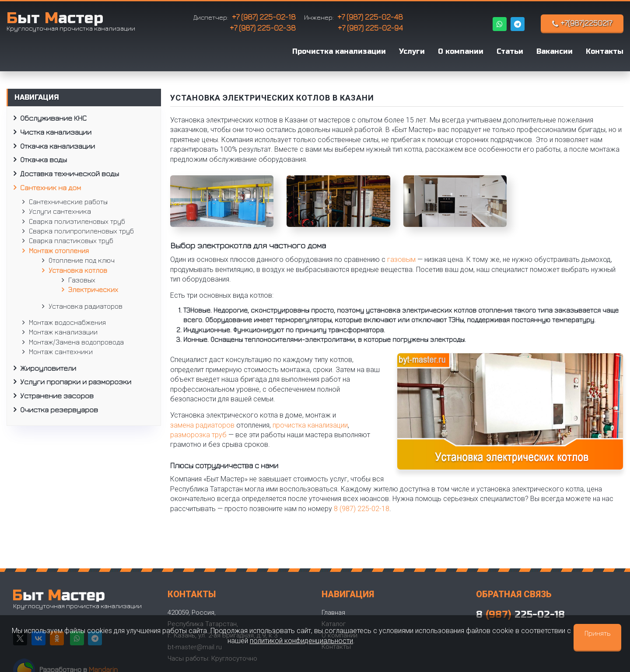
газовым (401, 259)
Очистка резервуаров (59, 410)
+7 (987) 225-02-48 (370, 17)
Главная (333, 613)
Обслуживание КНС (53, 118)
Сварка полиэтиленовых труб (77, 221)
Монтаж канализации (63, 332)
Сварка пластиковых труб (71, 240)
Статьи (510, 51)
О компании (461, 51)
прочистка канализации (310, 425)
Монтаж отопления (59, 251)
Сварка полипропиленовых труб (81, 231)
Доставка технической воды (70, 174)
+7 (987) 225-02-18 (264, 17)
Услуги (412, 51)
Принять (597, 633)
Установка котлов (78, 270)
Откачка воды (44, 160)
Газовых (82, 280)
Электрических (93, 289)
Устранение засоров (57, 396)
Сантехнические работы (68, 202)
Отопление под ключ (82, 260)
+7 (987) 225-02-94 (370, 28)
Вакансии (555, 51)
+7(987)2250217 (582, 23)
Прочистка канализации (339, 51)
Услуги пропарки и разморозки (76, 382)
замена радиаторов (202, 425)
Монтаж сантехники (61, 352)
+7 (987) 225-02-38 (263, 28)
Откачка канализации (58, 146)
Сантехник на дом (51, 188)
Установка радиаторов (86, 306)
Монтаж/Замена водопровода (76, 342)
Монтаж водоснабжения (67, 322)
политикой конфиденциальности (301, 641)
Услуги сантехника (60, 211)
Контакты (605, 51)
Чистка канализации (56, 132)
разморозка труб (198, 435)
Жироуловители (48, 368)
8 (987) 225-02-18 (362, 509)
